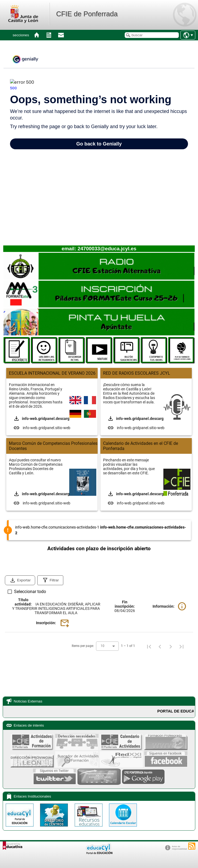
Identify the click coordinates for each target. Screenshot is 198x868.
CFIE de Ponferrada (87, 14)
